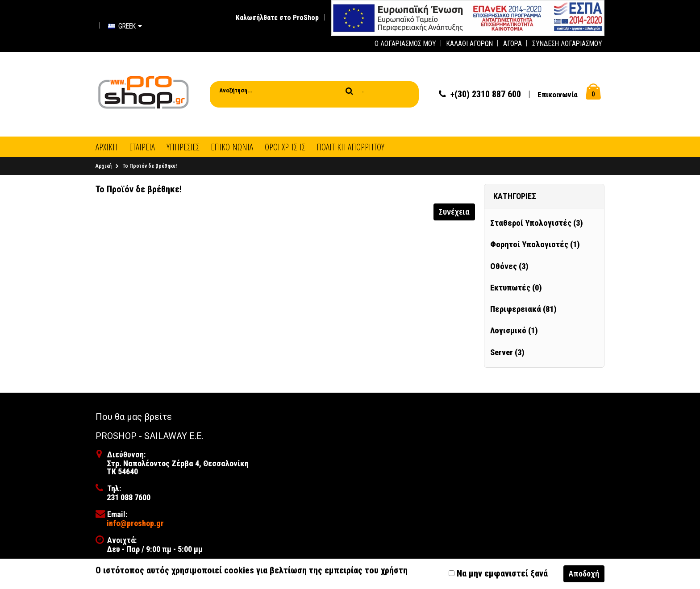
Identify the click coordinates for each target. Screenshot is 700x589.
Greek (125, 26)
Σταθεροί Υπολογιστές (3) (537, 223)
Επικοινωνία (558, 95)
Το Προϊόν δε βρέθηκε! (150, 166)
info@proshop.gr (135, 523)
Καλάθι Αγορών (470, 44)
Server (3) (507, 353)
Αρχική (104, 166)
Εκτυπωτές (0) (516, 288)
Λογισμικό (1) (514, 331)
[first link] (468, 17)
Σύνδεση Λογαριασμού (567, 44)
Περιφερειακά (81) (523, 309)
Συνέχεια (454, 212)
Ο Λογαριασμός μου (405, 44)
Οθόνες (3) (509, 266)
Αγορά (512, 44)
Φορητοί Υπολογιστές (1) (535, 245)
